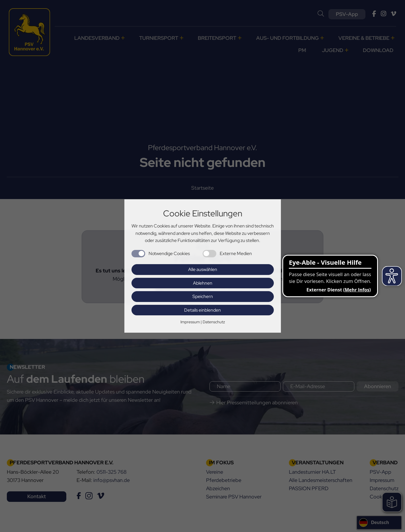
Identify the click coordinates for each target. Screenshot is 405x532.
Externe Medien (236, 253)
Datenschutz (214, 322)
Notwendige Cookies (169, 253)
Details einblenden (202, 310)
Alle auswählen (203, 269)
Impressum (190, 322)
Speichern (203, 296)
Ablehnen (203, 283)
